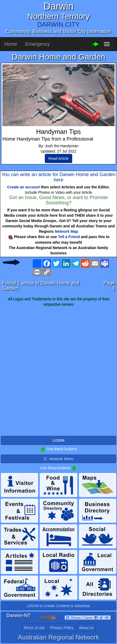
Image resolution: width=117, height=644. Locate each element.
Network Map (66, 231)
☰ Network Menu (58, 459)
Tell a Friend (69, 237)
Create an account (23, 187)
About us (86, 628)
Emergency (37, 44)
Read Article (58, 158)
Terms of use (34, 628)
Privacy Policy (62, 628)
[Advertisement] (58, 371)
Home (11, 44)
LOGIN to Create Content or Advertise (58, 606)
